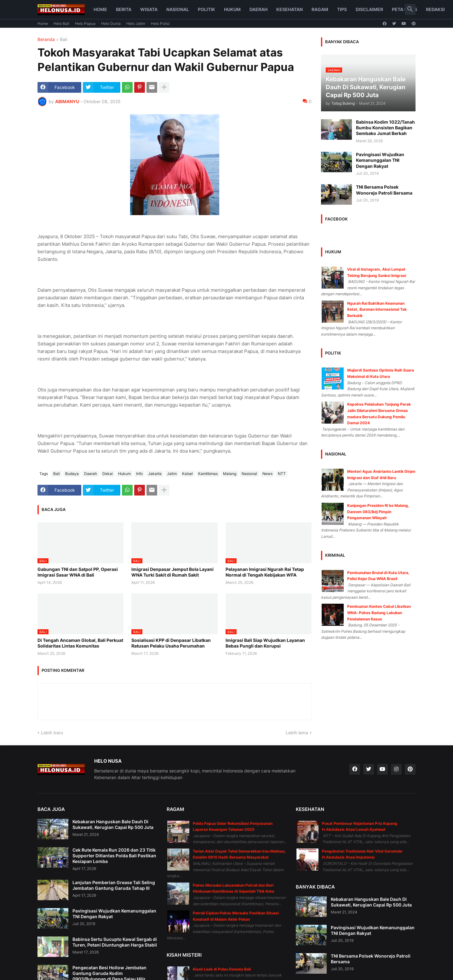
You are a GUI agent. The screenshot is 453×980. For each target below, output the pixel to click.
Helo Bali (61, 23)
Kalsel (187, 474)
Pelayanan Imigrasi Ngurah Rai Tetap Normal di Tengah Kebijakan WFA (265, 572)
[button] (410, 9)
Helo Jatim (136, 23)
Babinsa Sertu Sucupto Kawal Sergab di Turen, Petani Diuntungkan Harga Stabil (115, 942)
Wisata (149, 9)
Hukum (232, 9)
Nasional (178, 9)
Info (139, 474)
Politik (206, 9)
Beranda (46, 40)
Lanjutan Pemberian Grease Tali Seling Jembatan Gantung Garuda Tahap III (114, 885)
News (267, 474)
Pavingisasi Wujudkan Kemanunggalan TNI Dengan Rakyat (380, 160)
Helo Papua (85, 23)
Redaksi (435, 9)
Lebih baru (52, 733)
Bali (63, 40)
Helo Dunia (111, 23)
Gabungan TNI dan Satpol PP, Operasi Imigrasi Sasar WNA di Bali (78, 572)
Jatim (172, 474)
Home (100, 9)
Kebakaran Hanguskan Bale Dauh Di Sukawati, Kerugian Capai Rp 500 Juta (113, 824)
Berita (124, 9)
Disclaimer (369, 9)
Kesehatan (290, 9)
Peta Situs (404, 9)
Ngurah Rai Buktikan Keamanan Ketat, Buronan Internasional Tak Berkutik (377, 309)
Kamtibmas (208, 474)
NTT (282, 474)
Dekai (108, 474)
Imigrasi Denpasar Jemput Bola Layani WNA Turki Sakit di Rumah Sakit (172, 572)
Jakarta (155, 474)
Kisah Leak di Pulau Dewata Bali (222, 969)
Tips (342, 9)
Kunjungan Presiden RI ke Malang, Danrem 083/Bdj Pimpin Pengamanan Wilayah (378, 512)
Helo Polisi (160, 23)
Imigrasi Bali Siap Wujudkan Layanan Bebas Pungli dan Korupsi (265, 643)
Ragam (320, 9)
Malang (230, 474)
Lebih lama (297, 733)
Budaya (72, 474)
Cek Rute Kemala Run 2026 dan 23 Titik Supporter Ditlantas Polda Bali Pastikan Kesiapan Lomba (114, 856)
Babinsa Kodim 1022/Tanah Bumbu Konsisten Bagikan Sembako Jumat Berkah (385, 128)
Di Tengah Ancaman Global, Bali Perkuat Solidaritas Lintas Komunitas (80, 643)
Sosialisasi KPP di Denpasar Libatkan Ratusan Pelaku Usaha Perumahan (171, 643)
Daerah (258, 9)
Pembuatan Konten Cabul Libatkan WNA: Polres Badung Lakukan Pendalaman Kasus (379, 613)
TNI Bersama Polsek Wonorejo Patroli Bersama (384, 190)
